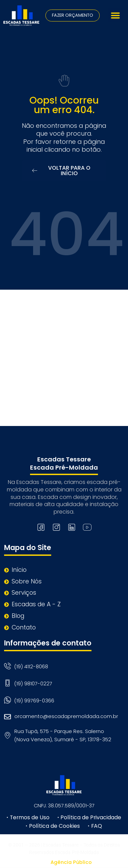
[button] (115, 15)
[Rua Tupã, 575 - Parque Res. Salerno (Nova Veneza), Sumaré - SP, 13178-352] (64, 358)
